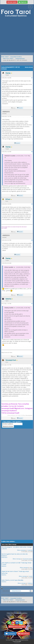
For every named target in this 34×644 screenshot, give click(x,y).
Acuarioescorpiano (28, 559)
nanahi (31, 576)
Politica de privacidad (17, 637)
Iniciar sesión (12, 2)
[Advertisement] (17, 35)
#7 (32, 304)
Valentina (4, 566)
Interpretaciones (20, 59)
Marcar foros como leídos (17, 627)
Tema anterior (7, 422)
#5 (32, 240)
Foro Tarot (8, 640)
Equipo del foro (23, 634)
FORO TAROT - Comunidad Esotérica (11, 57)
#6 (32, 263)
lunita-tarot (4, 557)
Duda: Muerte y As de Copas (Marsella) (12, 580)
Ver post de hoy (17, 618)
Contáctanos (10, 634)
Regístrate (23, 2)
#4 (32, 204)
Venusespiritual (29, 415)
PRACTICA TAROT (8, 59)
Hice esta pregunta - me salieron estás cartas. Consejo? (17, 547)
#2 (32, 117)
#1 (32, 78)
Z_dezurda (4, 549)
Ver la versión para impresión (10, 588)
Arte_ (31, 568)
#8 (32, 365)
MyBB (20, 641)
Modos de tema (29, 67)
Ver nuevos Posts (17, 616)
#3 (32, 152)
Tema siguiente (16, 422)
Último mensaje (21, 550)
